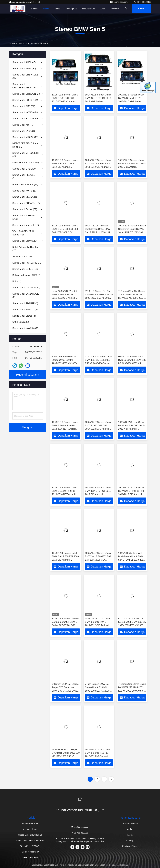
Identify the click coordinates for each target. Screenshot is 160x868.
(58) (25, 112)
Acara (100, 9)
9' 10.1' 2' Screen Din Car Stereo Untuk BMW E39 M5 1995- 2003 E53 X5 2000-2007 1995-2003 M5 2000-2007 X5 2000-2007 (99, 298)
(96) (24, 69)
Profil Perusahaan (130, 824)
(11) (27, 263)
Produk (44, 9)
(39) (24, 86)
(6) (24, 316)
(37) (24, 106)
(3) (25, 303)
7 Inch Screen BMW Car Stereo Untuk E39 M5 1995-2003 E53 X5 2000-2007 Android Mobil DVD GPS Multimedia (64, 363)
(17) (25, 137)
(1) (26, 288)
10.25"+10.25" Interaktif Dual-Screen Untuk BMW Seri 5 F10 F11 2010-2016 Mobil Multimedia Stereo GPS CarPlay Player (98, 232)
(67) (26, 119)
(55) (26, 76)
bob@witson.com (119, 2)
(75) (23, 125)
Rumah (32, 9)
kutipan (141, 9)
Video (55, 9)
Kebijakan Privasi (130, 846)
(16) (26, 203)
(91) (26, 145)
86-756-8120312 (142, 2)
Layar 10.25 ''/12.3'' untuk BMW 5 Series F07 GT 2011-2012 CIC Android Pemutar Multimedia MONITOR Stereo (65, 298)
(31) (25, 177)
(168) (24, 217)
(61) (26, 163)
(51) (23, 233)
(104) (25, 100)
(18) (26, 225)
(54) (25, 241)
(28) (26, 94)
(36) (25, 185)
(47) (24, 62)
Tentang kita (68, 9)
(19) (25, 197)
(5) (25, 310)
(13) (25, 191)
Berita (130, 829)
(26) (22, 257)
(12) (24, 131)
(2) (26, 275)
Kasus (130, 835)
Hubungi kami (86, 9)
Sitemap (130, 841)
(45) (25, 155)
